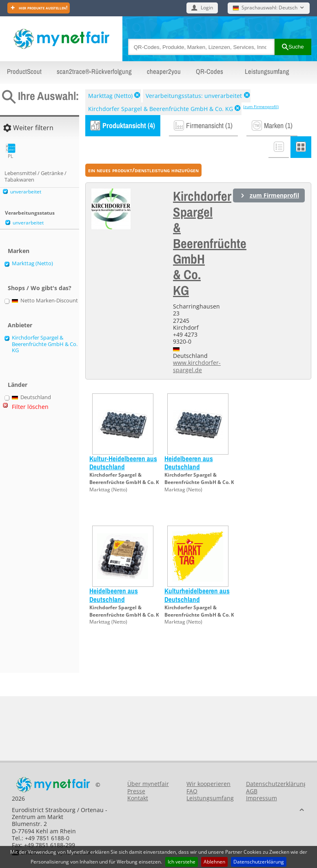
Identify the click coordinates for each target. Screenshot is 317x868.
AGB (252, 791)
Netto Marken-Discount (45, 301)
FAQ (192, 791)
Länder (18, 385)
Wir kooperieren (208, 784)
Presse (136, 791)
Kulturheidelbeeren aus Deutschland (197, 595)
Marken (19, 251)
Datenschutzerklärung (259, 862)
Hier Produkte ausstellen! (42, 8)
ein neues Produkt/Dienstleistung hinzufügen (143, 170)
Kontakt (138, 798)
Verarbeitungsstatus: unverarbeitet (194, 96)
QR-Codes (209, 71)
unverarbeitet (26, 192)
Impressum (262, 798)
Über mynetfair (148, 784)
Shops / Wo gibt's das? (40, 288)
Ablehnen (214, 862)
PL (10, 151)
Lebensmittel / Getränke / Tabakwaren (35, 176)
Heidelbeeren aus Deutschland (189, 463)
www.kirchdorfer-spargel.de (197, 366)
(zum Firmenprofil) (261, 107)
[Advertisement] (37, 545)
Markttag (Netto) (110, 96)
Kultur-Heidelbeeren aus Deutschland (123, 463)
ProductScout (24, 71)
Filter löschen (30, 407)
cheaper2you (164, 71)
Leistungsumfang (267, 71)
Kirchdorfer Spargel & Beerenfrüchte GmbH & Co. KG (161, 109)
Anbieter (20, 325)
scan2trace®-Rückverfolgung (94, 71)
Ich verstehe (182, 862)
